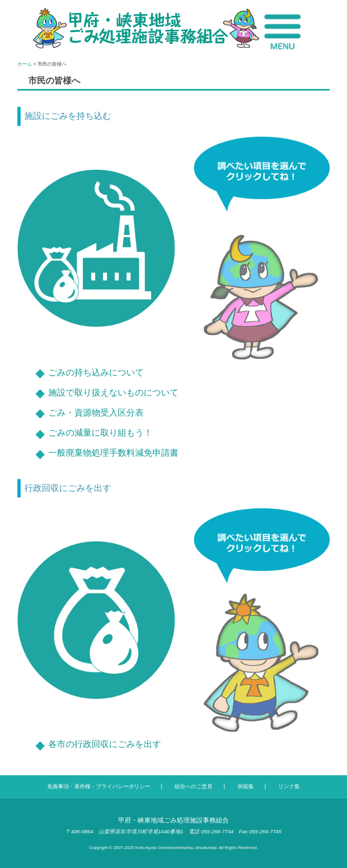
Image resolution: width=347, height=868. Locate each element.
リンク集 (289, 786)
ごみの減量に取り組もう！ (100, 433)
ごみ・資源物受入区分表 (96, 413)
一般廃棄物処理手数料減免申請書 (113, 453)
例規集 (246, 786)
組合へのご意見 (194, 786)
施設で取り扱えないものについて (113, 392)
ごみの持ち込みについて (96, 372)
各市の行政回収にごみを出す (105, 744)
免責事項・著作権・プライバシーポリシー (99, 786)
